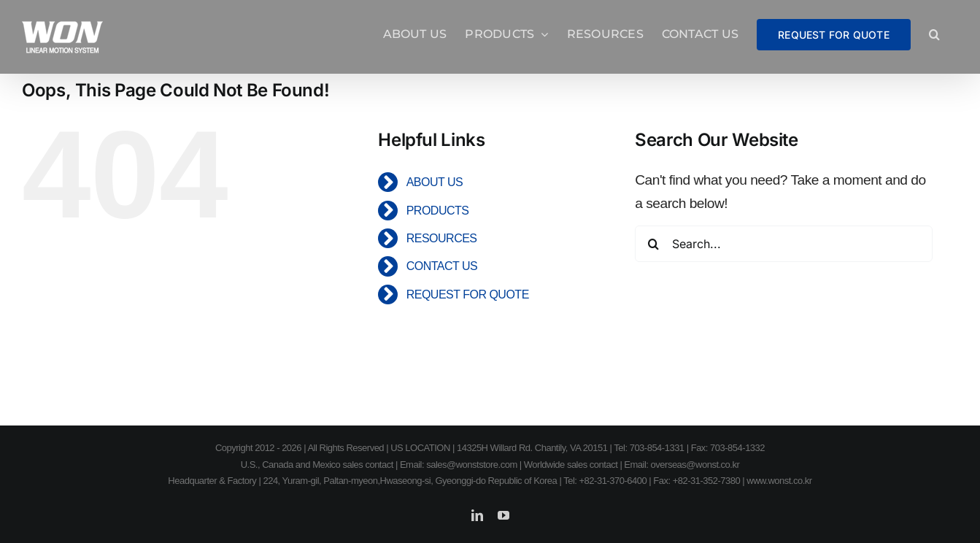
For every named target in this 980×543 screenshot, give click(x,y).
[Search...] (784, 244)
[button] (934, 34)
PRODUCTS (438, 211)
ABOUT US (435, 182)
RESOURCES (442, 238)
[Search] (653, 244)
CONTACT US (442, 266)
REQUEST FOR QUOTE (468, 294)
